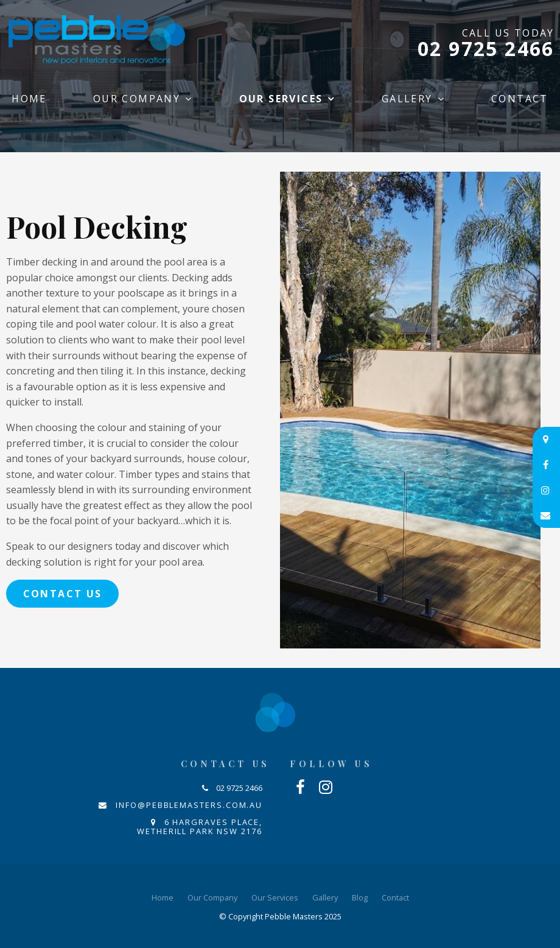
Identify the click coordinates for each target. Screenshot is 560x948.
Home (29, 99)
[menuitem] (163, 898)
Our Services (281, 99)
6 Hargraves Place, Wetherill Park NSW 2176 (200, 827)
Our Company (137, 99)
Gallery (407, 99)
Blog (360, 897)
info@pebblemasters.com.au (189, 805)
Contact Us (63, 594)
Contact (520, 99)
